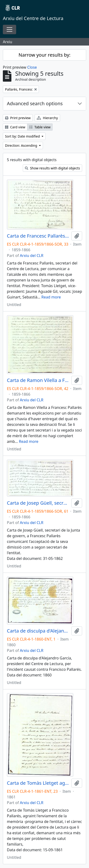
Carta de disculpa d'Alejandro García (38, 631)
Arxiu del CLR (32, 256)
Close (32, 67)
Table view (40, 127)
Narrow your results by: (44, 55)
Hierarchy (47, 118)
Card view (15, 127)
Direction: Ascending (21, 145)
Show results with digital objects (52, 168)
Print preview (18, 118)
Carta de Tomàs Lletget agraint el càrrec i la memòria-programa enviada (38, 783)
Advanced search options (35, 103)
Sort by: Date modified (23, 136)
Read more (51, 297)
